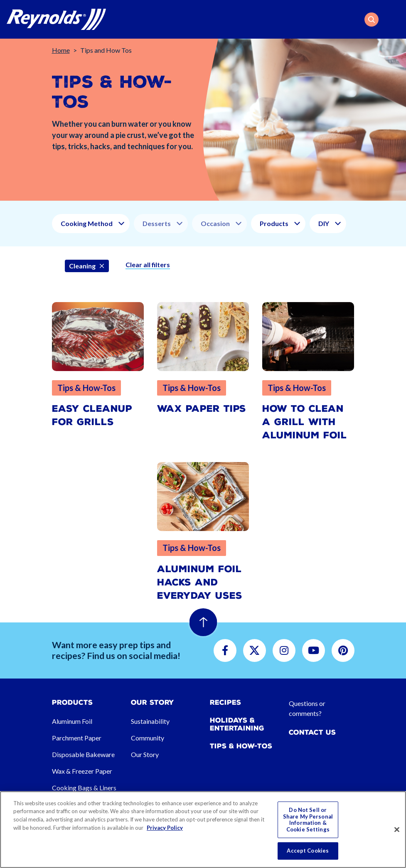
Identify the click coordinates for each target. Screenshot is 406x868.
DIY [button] (324, 223)
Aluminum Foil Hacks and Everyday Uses (200, 582)
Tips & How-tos (241, 746)
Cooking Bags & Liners (84, 788)
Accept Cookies (308, 851)
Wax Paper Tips (202, 409)
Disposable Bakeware (83, 754)
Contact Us (312, 732)
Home (61, 50)
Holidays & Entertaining (237, 724)
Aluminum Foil (72, 721)
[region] (203, 830)
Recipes (225, 702)
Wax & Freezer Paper (82, 771)
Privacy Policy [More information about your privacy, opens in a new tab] (165, 828)
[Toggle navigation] (394, 20)
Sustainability (150, 721)
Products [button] (274, 223)
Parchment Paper (77, 738)
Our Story (145, 754)
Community (148, 738)
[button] (372, 20)
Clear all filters (148, 264)
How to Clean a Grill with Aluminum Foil (305, 422)
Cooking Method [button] (87, 223)
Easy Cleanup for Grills (92, 415)
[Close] (397, 830)
